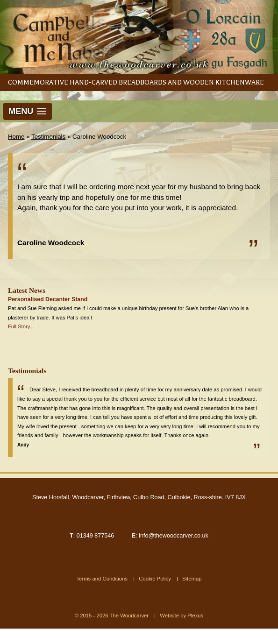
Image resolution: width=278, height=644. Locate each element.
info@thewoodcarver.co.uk (174, 536)
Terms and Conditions (102, 579)
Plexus (195, 616)
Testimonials (48, 137)
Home (16, 137)
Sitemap (192, 579)
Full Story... (21, 326)
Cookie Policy (155, 579)
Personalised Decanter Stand (48, 299)
